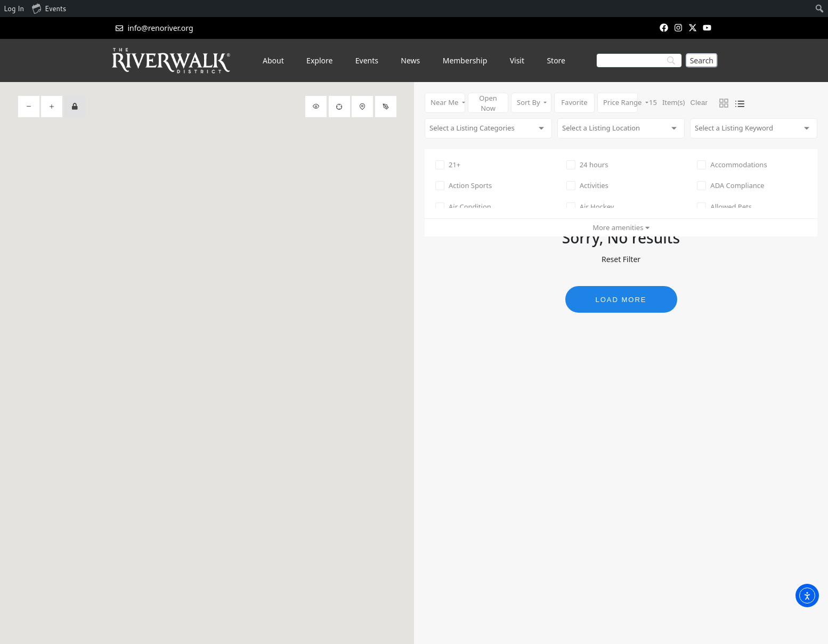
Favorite (574, 102)
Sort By (529, 102)
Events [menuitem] (49, 8)
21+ (448, 165)
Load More (621, 300)
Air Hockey (590, 207)
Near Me (445, 102)
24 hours (587, 165)
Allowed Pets (724, 207)
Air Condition (463, 207)
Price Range (620, 102)
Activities (587, 185)
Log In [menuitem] (14, 9)
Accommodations (732, 165)
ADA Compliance (730, 185)
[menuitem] (820, 9)
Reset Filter (621, 259)
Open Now (488, 103)
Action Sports (464, 185)
